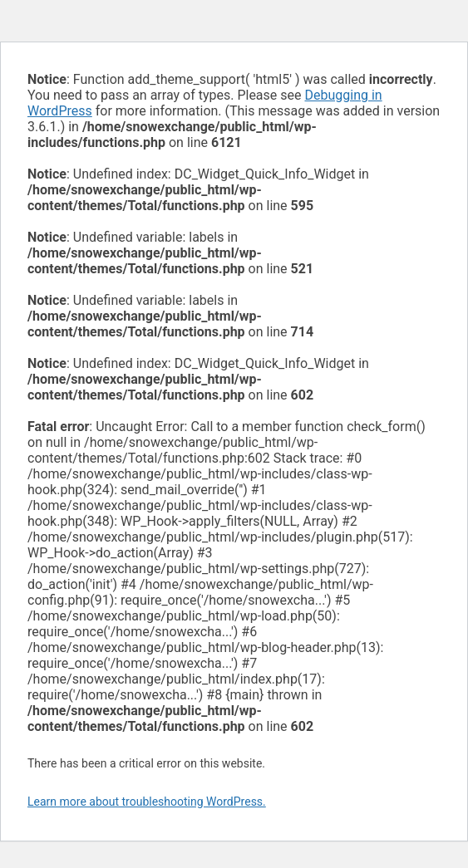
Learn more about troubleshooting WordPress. (147, 802)
